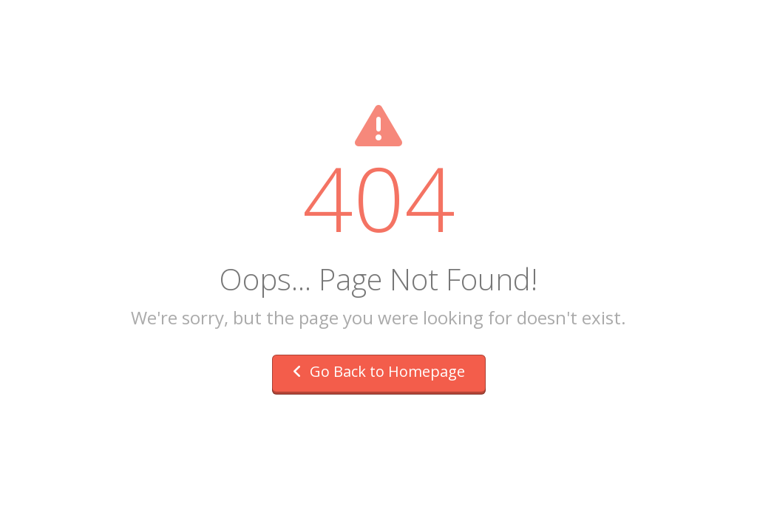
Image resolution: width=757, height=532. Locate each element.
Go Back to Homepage (379, 371)
